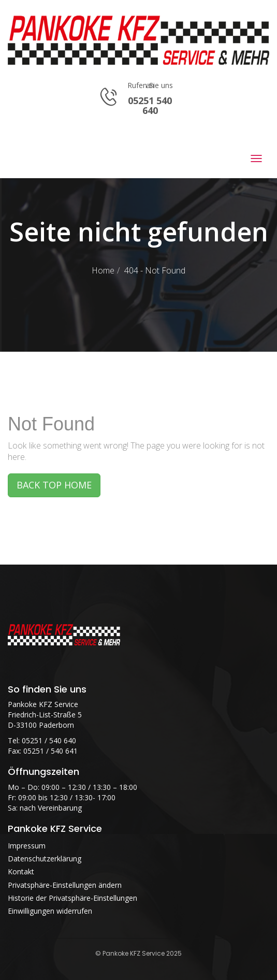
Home (103, 270)
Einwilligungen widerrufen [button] (50, 911)
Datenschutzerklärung (45, 859)
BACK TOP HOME (54, 485)
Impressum (27, 846)
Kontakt (21, 871)
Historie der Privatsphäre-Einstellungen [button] (72, 898)
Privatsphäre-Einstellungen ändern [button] (65, 885)
